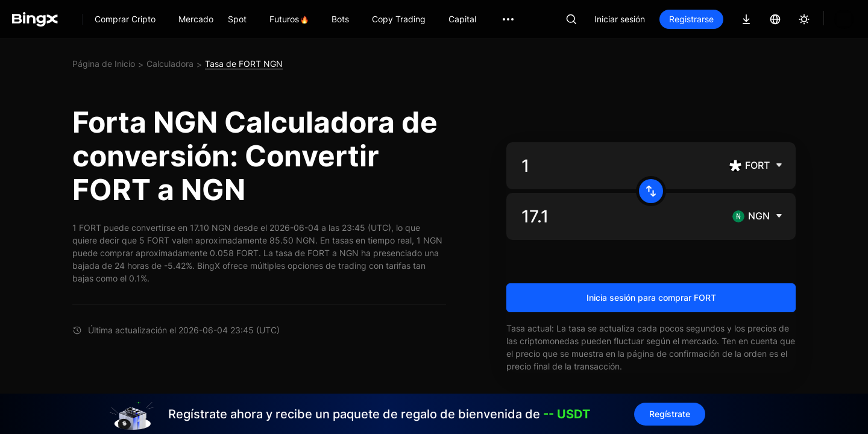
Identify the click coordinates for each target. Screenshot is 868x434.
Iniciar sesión (620, 19)
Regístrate (670, 414)
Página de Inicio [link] (104, 64)
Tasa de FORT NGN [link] (244, 64)
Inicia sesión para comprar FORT (651, 297)
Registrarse (691, 19)
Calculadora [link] (170, 64)
